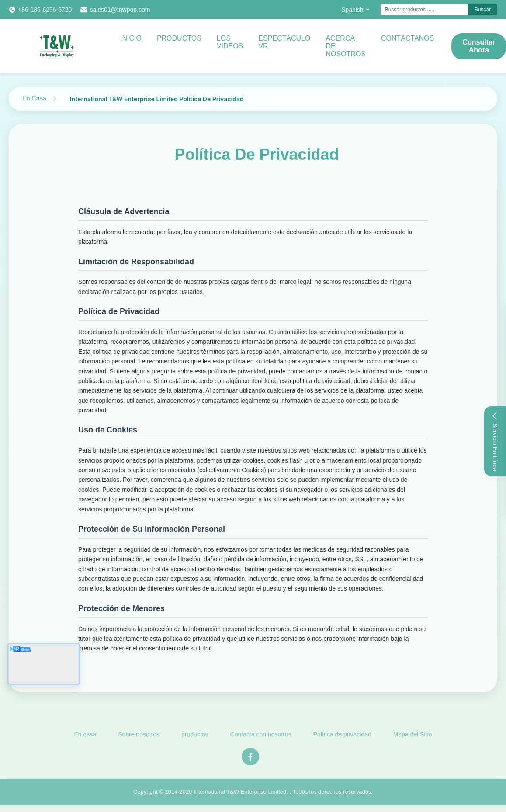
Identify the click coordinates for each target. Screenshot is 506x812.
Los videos (230, 42)
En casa (85, 736)
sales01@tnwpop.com (120, 10)
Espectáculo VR (284, 42)
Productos (179, 38)
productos (195, 736)
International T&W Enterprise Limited (240, 794)
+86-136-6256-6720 (45, 10)
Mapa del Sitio (413, 736)
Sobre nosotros (139, 736)
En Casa (35, 98)
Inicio (131, 38)
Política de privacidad (342, 736)
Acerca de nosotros (346, 46)
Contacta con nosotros (261, 736)
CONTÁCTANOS (407, 38)
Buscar (483, 10)
